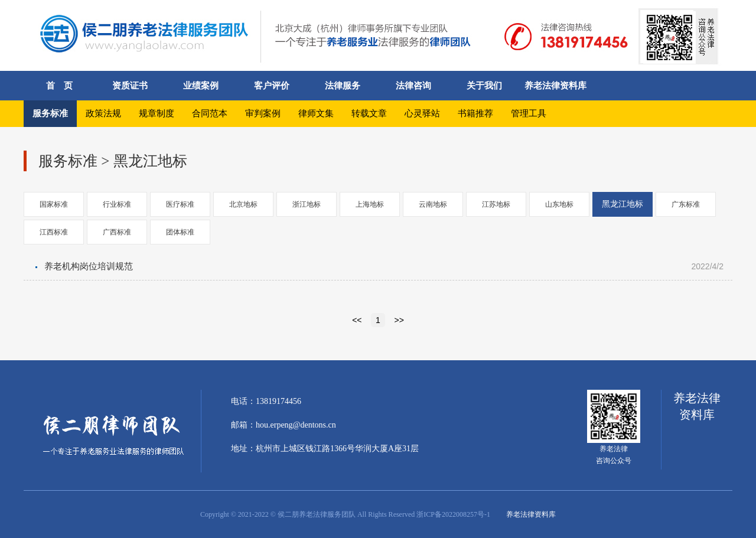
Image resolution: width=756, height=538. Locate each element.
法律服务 (343, 86)
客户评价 (272, 86)
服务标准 (50, 113)
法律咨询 (413, 86)
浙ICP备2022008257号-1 (453, 514)
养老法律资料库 (555, 86)
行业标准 (117, 204)
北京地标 (243, 204)
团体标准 (180, 232)
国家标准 (54, 204)
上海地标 (370, 204)
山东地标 (559, 204)
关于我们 (484, 86)
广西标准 (117, 232)
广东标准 (686, 204)
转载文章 (369, 113)
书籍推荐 (475, 113)
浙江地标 (307, 204)
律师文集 (316, 113)
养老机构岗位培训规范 (89, 266)
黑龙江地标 (623, 204)
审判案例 (263, 113)
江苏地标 (496, 204)
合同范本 (210, 113)
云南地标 (433, 204)
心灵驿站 (422, 113)
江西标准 (54, 232)
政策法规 (103, 113)
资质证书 (130, 86)
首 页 (59, 86)
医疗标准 (180, 204)
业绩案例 (201, 86)
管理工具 (529, 113)
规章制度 (157, 113)
